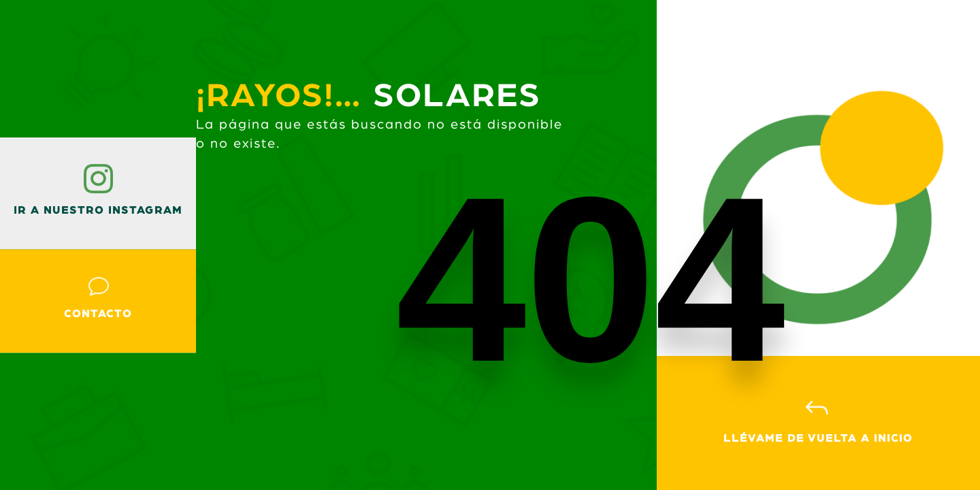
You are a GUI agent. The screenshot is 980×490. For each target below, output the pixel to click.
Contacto (98, 314)
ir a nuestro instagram (98, 210)
